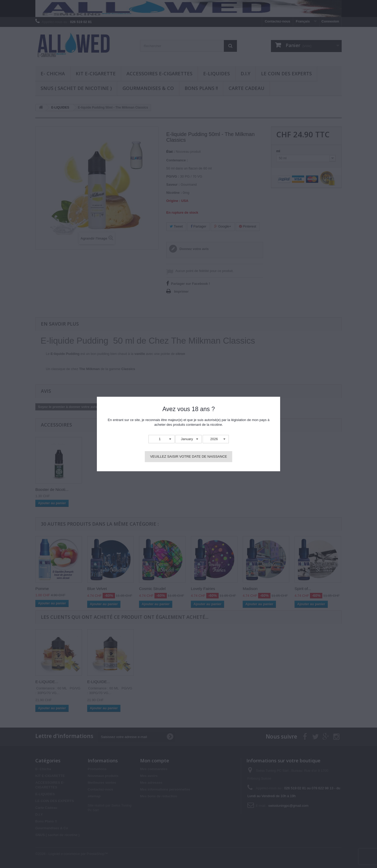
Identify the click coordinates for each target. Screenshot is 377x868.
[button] (162, 439)
